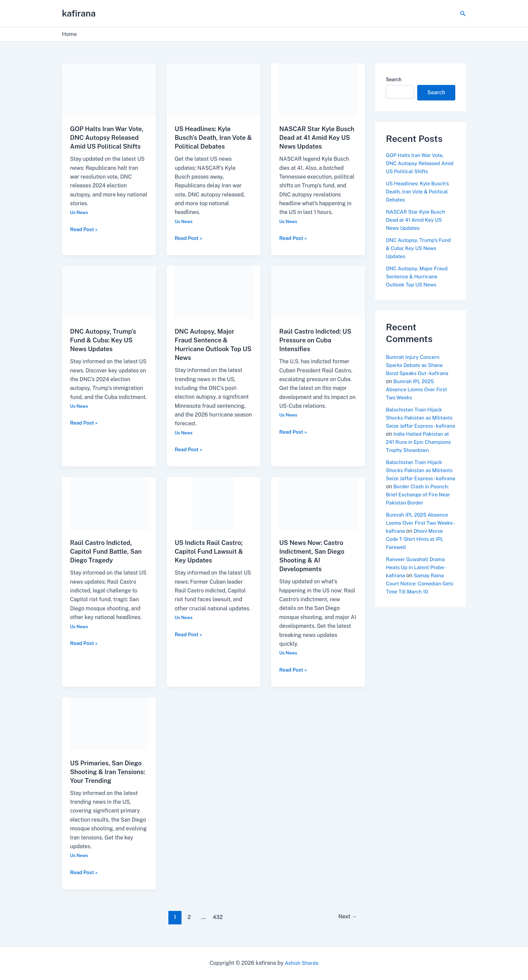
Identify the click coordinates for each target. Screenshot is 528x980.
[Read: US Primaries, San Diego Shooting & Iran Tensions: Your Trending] (109, 723)
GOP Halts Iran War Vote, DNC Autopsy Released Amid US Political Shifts (417, 163)
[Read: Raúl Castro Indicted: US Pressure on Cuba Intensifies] (318, 292)
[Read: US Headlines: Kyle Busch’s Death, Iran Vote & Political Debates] (214, 89)
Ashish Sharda (302, 963)
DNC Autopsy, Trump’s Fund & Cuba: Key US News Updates (105, 340)
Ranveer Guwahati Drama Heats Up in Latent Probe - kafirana (418, 584)
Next (346, 917)
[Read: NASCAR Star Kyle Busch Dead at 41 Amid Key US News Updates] (318, 89)
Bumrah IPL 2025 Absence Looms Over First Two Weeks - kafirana (419, 539)
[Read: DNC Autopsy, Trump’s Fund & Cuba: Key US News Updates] (109, 292)
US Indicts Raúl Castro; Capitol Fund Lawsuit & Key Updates (211, 551)
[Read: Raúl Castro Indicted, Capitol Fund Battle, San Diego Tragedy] (109, 503)
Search (394, 80)
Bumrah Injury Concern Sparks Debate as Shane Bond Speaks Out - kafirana (419, 365)
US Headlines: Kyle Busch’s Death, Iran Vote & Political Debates (213, 137)
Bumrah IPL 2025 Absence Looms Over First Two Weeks (419, 389)
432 (217, 917)
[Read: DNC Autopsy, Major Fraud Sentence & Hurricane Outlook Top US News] (214, 292)
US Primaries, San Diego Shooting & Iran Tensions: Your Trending (108, 772)
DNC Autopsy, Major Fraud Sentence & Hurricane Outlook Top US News (419, 277)
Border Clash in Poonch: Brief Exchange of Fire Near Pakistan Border (420, 511)
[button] (463, 14)
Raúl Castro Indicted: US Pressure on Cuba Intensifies (318, 340)
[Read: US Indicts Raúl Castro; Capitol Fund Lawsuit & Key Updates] (214, 503)
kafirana (79, 13)
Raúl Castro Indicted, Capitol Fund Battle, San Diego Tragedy (108, 551)
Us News (80, 221)
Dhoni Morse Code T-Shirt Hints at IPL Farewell (420, 555)
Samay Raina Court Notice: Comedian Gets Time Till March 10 (417, 600)
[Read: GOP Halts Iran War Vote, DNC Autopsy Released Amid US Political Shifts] (109, 89)
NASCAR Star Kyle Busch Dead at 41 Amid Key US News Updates (315, 137)
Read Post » (85, 238)
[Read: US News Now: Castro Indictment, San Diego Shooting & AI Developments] (318, 503)
